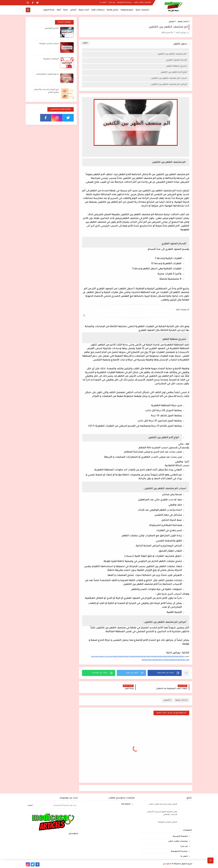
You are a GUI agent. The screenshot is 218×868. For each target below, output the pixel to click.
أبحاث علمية (84, 10)
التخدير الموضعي (52, 28)
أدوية (59, 10)
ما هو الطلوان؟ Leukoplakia (47, 74)
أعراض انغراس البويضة (49, 44)
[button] (165, 673)
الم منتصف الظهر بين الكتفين (172, 54)
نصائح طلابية (113, 10)
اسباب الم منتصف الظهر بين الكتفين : (168, 78)
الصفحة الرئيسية (180, 836)
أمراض (73, 10)
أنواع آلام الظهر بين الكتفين (174, 72)
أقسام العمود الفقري (177, 60)
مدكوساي (167, 864)
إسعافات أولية (98, 10)
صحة (66, 10)
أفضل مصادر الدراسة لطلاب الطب (163, 804)
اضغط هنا (126, 804)
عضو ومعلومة (127, 10)
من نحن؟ (112, 2)
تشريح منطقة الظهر (177, 66)
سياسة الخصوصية (124, 2)
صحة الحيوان (49, 10)
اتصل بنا (103, 2)
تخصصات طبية (142, 10)
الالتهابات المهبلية (51, 59)
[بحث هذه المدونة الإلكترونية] (57, 806)
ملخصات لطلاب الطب (142, 2)
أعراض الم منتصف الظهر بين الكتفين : (168, 84)
